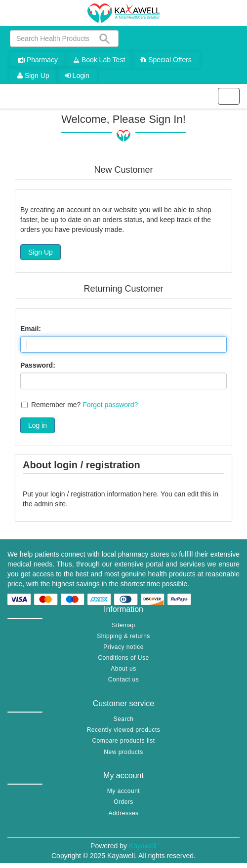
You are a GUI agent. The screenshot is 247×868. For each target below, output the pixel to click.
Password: (38, 365)
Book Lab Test (99, 60)
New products (123, 752)
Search (123, 719)
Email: (31, 329)
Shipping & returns (123, 636)
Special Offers (166, 60)
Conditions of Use (123, 658)
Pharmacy (38, 60)
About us (123, 669)
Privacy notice (123, 647)
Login (77, 75)
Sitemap (123, 625)
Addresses (123, 813)
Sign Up (33, 75)
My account (123, 791)
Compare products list (123, 741)
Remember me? (56, 405)
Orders (123, 802)
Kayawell (143, 846)
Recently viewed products (124, 730)
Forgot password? (110, 405)
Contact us (123, 679)
